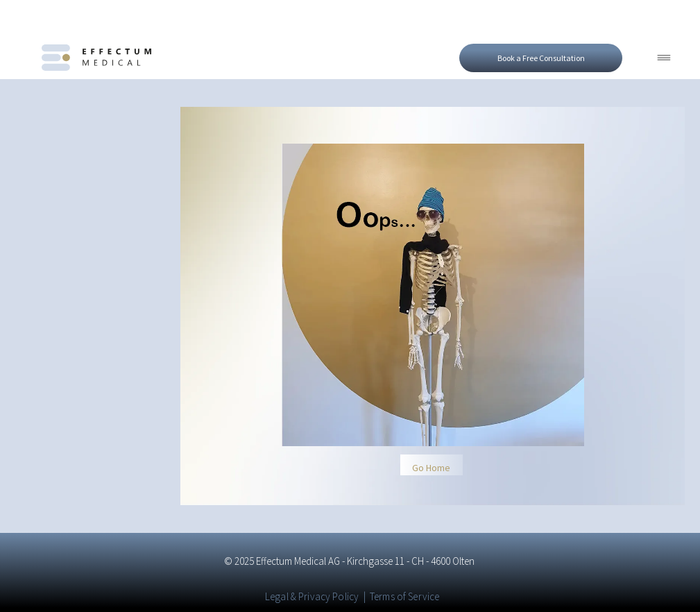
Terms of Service (404, 560)
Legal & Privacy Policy (312, 560)
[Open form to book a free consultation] (541, 22)
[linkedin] (350, 598)
